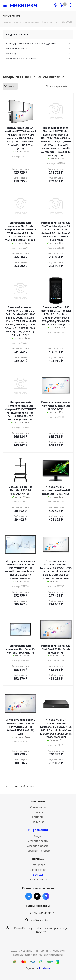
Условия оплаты (38, 841)
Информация (38, 830)
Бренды (38, 875)
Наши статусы (38, 879)
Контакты (38, 817)
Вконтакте (29, 896)
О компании (38, 807)
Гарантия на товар (38, 851)
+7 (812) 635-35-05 (40, 913)
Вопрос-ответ (38, 870)
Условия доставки (38, 846)
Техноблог (38, 865)
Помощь (38, 859)
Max (46, 896)
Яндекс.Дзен (37, 896)
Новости (38, 812)
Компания (38, 801)
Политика (38, 822)
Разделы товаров (17, 34)
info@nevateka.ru (41, 920)
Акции (38, 836)
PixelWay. (45, 968)
